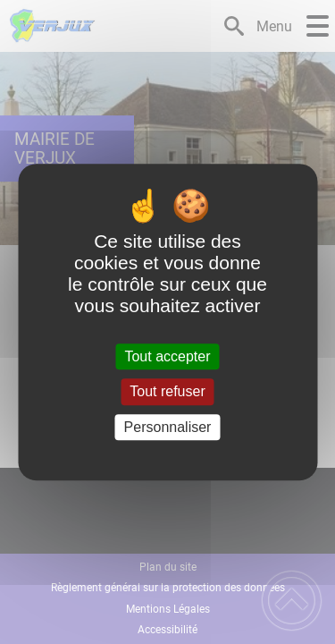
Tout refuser (167, 392)
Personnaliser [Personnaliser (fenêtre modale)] (168, 427)
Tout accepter (167, 356)
